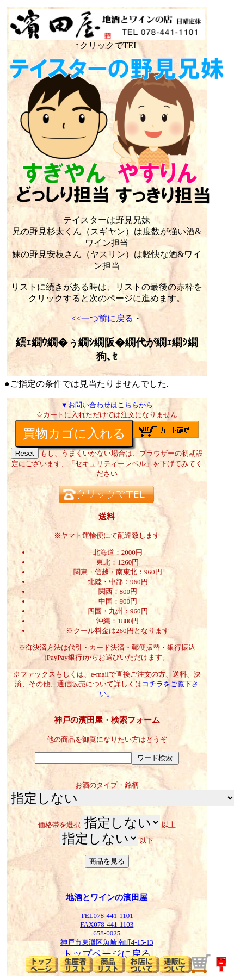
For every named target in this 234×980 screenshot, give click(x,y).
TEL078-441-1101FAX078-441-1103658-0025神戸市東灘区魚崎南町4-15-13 (107, 925)
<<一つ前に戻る (102, 318)
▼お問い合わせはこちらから (107, 405)
